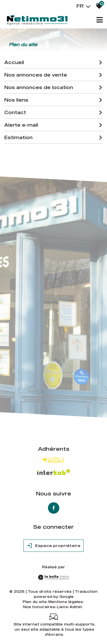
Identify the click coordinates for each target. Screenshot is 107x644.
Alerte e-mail (53, 125)
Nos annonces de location (53, 87)
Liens (62, 607)
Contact (53, 112)
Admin (76, 607)
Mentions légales (65, 602)
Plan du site (35, 602)
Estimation (53, 137)
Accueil (53, 62)
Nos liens (53, 100)
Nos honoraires (39, 607)
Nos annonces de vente (53, 75)
